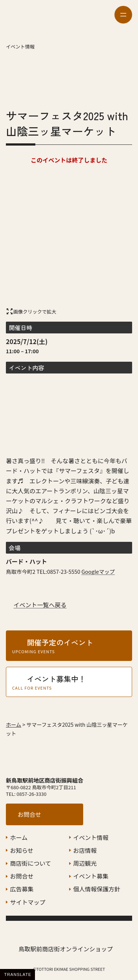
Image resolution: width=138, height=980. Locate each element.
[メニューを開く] (123, 15)
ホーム (14, 725)
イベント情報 (20, 47)
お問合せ (29, 814)
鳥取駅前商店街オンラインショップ (66, 949)
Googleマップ (98, 571)
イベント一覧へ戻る (40, 605)
